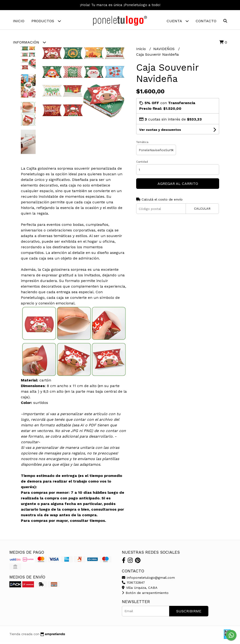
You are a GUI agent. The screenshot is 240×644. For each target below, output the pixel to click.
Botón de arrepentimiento (145, 594)
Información (29, 42)
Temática (142, 144)
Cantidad (142, 164)
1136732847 (133, 584)
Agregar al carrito (178, 185)
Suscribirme (189, 613)
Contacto (206, 21)
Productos (46, 21)
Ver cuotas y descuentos (160, 132)
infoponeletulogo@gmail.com (148, 579)
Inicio (19, 21)
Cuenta (178, 21)
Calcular (202, 210)
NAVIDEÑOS (165, 51)
